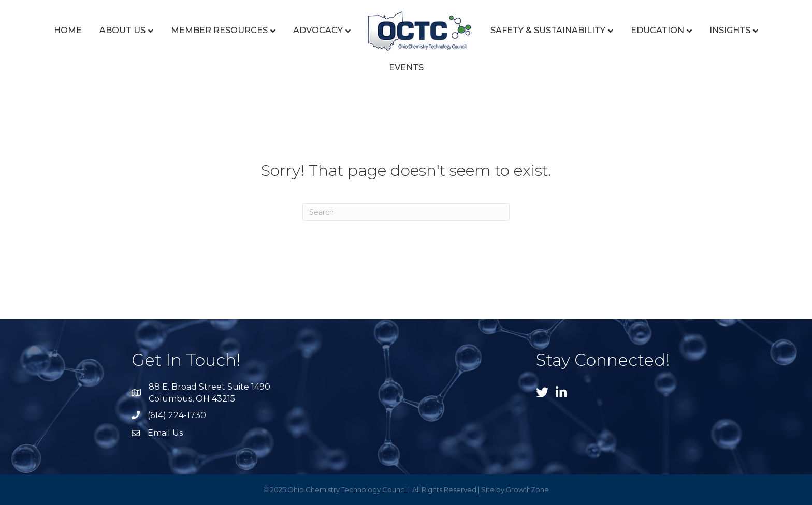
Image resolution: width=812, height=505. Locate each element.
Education (657, 30)
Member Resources (219, 30)
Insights (730, 30)
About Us (122, 30)
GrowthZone (527, 489)
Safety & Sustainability (548, 30)
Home (68, 30)
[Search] (406, 212)
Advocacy (318, 30)
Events (406, 68)
